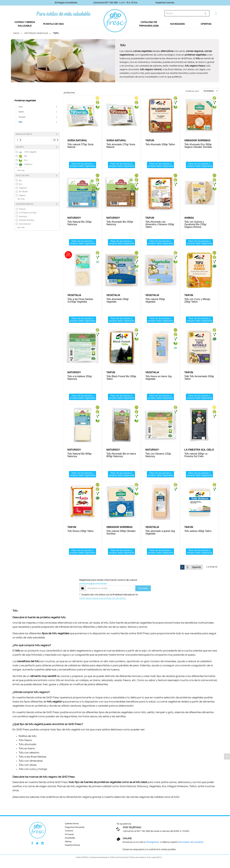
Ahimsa (22, 209)
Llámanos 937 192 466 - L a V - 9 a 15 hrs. (115, 3)
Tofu (56, 33)
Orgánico (26, 165)
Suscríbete (143, 589)
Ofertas (68, 843)
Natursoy (23, 217)
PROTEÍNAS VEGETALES (36, 33)
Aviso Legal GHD (153, 859)
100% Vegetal (28, 152)
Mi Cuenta (69, 836)
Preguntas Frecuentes (75, 828)
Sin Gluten (23, 192)
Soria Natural (25, 224)
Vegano (22, 195)
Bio (23, 156)
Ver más (21, 170)
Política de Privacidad (118, 859)
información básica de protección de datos (103, 599)
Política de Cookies (137, 859)
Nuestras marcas (165, 3)
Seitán (21, 112)
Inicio (16, 33)
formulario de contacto (191, 843)
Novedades (70, 839)
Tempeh (22, 117)
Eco (23, 161)
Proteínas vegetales (25, 101)
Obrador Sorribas (27, 220)
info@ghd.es (152, 843)
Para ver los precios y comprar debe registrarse (83, 165)
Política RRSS (81, 859)
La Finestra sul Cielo (28, 213)
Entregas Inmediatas (66, 3)
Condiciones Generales (98, 859)
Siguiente (196, 568)
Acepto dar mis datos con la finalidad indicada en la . (109, 598)
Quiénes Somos (72, 825)
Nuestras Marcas (72, 846)
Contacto (69, 832)
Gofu (21, 107)
